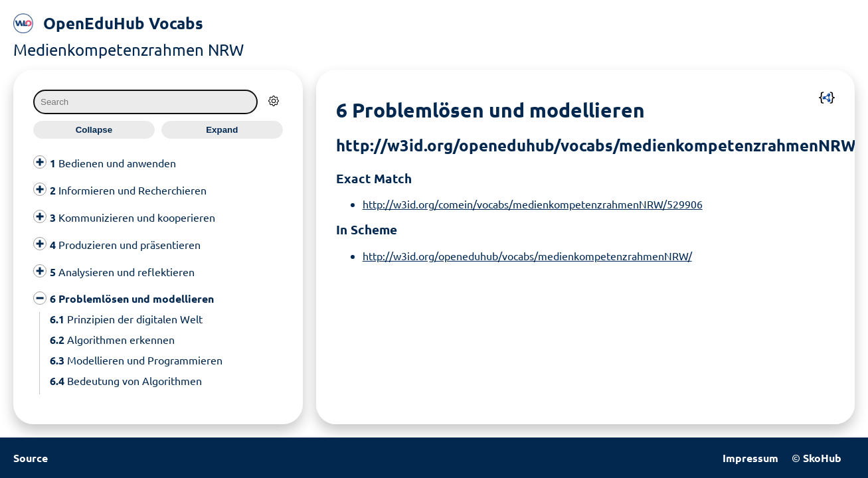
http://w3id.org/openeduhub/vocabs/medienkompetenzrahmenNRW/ (527, 256)
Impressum (750, 458)
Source (31, 458)
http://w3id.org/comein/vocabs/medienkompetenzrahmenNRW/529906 (533, 204)
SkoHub (822, 458)
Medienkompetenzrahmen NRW (129, 49)
